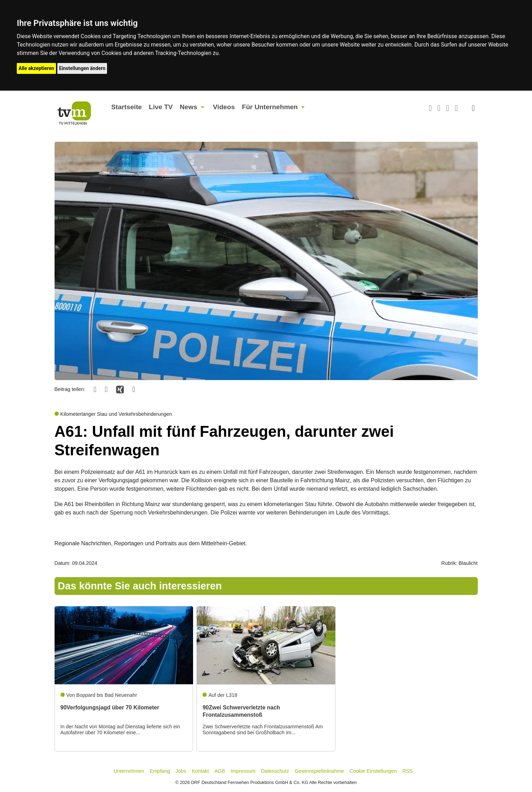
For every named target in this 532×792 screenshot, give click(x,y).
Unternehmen (129, 771)
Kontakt (200, 771)
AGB (220, 771)
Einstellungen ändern (82, 68)
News (189, 107)
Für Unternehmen (270, 107)
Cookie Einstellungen (373, 771)
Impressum (243, 771)
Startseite (126, 107)
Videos (224, 107)
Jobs (181, 771)
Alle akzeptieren (36, 68)
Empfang (160, 771)
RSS (408, 771)
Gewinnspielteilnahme (320, 771)
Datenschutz (275, 771)
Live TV (161, 107)
